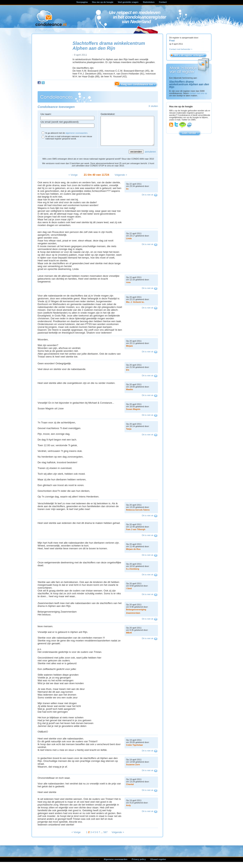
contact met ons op (198, 93)
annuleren (150, 157)
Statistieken (149, 2)
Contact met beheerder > (181, 49)
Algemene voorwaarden (116, 865)
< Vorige (73, 181)
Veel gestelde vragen (128, 2)
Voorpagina (82, 2)
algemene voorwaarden (76, 133)
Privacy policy (139, 865)
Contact (163, 2)
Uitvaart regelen (158, 865)
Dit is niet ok (148, 200)
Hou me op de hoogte (103, 2)
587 (106, 838)
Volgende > (121, 181)
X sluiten (153, 106)
